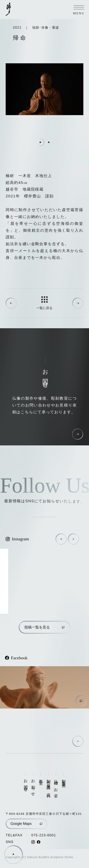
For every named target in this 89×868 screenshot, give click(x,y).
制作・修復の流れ (48, 787)
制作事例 (63, 779)
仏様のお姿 (56, 785)
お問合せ (26, 784)
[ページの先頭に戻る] (78, 741)
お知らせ (33, 786)
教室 (41, 778)
